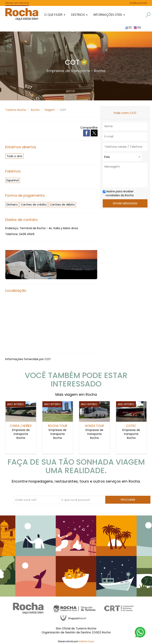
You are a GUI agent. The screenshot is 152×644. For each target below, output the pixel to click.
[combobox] (122, 157)
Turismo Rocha (16, 110)
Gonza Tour (94, 426)
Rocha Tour (58, 426)
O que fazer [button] (55, 15)
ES (128, 27)
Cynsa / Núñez (21, 426)
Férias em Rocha (17, 3)
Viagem (50, 110)
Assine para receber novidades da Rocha (118, 193)
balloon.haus (86, 641)
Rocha (35, 110)
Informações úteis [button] (109, 15)
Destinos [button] (79, 15)
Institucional (138, 3)
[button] (148, 15)
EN (137, 27)
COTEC (131, 426)
